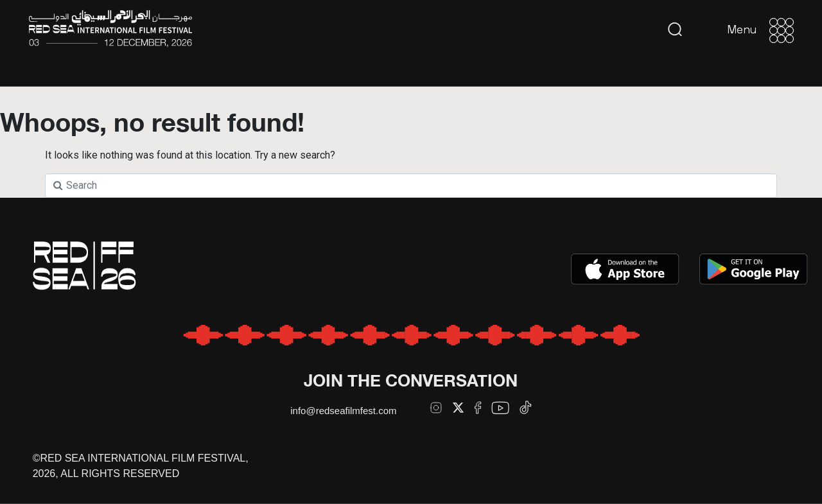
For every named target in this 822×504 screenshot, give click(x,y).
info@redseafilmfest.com (343, 411)
